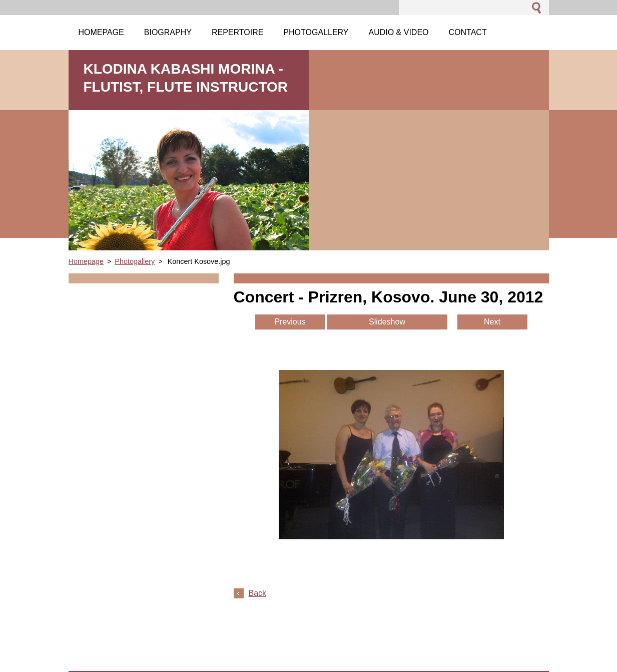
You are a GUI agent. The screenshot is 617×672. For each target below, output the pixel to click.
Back (258, 593)
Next (492, 322)
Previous (290, 322)
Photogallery (135, 261)
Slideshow (387, 322)
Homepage (86, 261)
